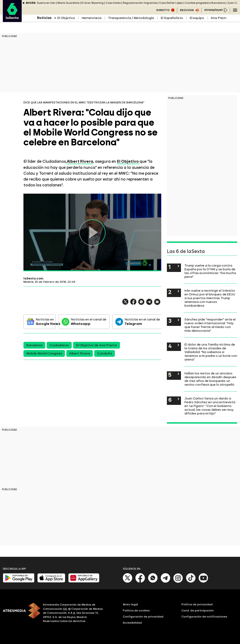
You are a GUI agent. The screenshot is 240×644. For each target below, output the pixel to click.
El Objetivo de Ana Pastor (97, 345)
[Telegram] (165, 582)
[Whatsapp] (153, 582)
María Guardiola (68, 3)
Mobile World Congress (44, 353)
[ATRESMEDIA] (20, 614)
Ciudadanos (59, 345)
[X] (128, 582)
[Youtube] (203, 582)
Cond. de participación (198, 610)
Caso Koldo (113, 3)
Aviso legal (130, 604)
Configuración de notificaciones (204, 617)
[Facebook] (140, 582)
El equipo (197, 18)
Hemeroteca (92, 18)
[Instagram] (178, 582)
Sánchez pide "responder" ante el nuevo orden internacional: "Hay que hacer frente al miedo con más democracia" (210, 325)
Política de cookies (136, 610)
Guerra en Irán (46, 3)
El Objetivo (66, 18)
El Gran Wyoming (92, 3)
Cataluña (105, 353)
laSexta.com (33, 279)
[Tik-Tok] (191, 582)
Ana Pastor (220, 18)
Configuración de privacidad (143, 617)
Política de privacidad (197, 604)
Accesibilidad (132, 623)
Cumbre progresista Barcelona (205, 3)
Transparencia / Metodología (131, 18)
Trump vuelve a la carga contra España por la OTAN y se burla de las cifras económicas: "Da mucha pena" (210, 271)
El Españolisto (172, 18)
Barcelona (34, 345)
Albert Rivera (80, 353)
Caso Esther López (171, 3)
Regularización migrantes (140, 3)
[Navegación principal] (235, 10)
